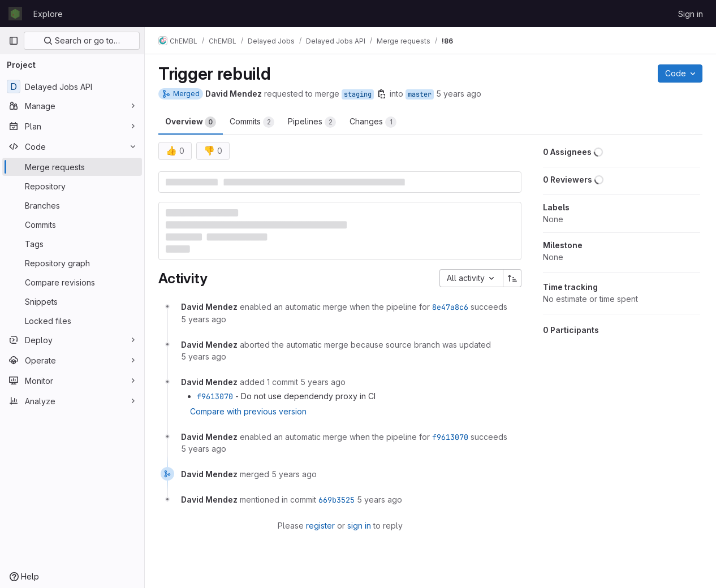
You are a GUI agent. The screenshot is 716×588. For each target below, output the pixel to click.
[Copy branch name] (382, 94)
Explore (48, 14)
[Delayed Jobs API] (72, 87)
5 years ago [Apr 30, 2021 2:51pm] (459, 94)
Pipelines (312, 122)
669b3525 (337, 500)
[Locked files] (72, 321)
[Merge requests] (72, 167)
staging (358, 94)
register (320, 526)
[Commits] (72, 224)
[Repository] (72, 186)
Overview (191, 122)
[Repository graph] (72, 263)
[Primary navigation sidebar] (14, 41)
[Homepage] (15, 14)
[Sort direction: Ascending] (512, 278)
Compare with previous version (248, 411)
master (420, 94)
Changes (373, 122)
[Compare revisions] (72, 282)
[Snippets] (72, 301)
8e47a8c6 (450, 307)
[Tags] (72, 244)
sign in (359, 526)
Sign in (691, 14)
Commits (252, 122)
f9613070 (215, 396)
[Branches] (72, 205)
